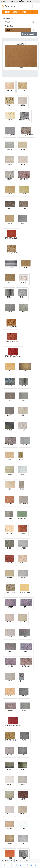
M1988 (23, 548)
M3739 (23, 799)
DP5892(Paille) (25, 592)
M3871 (9, 474)
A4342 (9, 105)
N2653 (11, 445)
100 (17, 860)
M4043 (9, 149)
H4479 (23, 430)
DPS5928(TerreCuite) (12, 341)
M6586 (23, 415)
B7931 (25, 637)
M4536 (24, 386)
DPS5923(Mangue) (11, 327)
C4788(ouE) (26, 666)
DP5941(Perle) (10, 135)
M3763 (23, 578)
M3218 (22, 105)
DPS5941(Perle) (25, 120)
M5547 (23, 784)
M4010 (9, 843)
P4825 (26, 651)
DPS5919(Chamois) (11, 253)
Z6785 (25, 445)
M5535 (10, 489)
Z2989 (23, 843)
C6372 (23, 164)
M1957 (23, 858)
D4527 (9, 297)
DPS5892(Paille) (10, 740)
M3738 (10, 208)
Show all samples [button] (29, 34)
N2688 (10, 312)
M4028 (22, 622)
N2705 (10, 194)
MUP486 (10, 504)
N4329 (23, 223)
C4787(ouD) (24, 179)
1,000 (27, 860)
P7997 (11, 607)
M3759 (9, 563)
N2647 (10, 371)
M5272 (10, 282)
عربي (37, 1)
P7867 (9, 769)
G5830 (23, 474)
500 (22, 860)
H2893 (9, 179)
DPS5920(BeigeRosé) (26, 135)
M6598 (9, 164)
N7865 (23, 769)
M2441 (23, 533)
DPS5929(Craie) (10, 592)
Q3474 (22, 681)
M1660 (23, 814)
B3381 (23, 90)
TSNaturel (9, 519)
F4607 (22, 297)
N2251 (10, 681)
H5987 (10, 415)
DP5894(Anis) (22, 519)
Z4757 (23, 755)
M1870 (9, 533)
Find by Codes (8, 18)
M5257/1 (25, 710)
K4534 (9, 548)
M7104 (24, 312)
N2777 (22, 489)
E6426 (10, 637)
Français (13, 1)
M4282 (24, 400)
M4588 (9, 430)
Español (30, 1)
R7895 (10, 386)
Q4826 (11, 710)
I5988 (9, 622)
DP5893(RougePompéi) (13, 725)
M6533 (9, 578)
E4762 (11, 651)
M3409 (9, 223)
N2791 (10, 120)
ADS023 (24, 696)
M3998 (25, 371)
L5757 (22, 563)
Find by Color (9, 26)
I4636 (23, 149)
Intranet (3, 1)
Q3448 (9, 829)
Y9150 (11, 268)
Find (34, 22)
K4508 (24, 208)
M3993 (9, 799)
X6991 (9, 784)
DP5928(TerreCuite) (11, 238)
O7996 (26, 607)
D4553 (21, 459)
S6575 (10, 858)
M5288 (24, 194)
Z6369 (23, 829)
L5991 (10, 400)
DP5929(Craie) (23, 504)
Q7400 (24, 282)
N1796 (9, 814)
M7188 (9, 755)
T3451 (9, 459)
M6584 (9, 90)
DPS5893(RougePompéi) (13, 356)
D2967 (26, 268)
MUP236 (24, 740)
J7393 (10, 696)
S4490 (11, 666)
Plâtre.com (8, 6)
